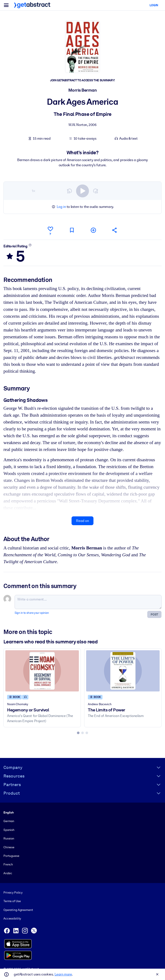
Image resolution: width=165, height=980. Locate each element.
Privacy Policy (13, 892)
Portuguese (11, 856)
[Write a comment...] (88, 602)
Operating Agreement (18, 910)
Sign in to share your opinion (32, 613)
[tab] (78, 733)
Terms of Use (12, 901)
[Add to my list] (93, 230)
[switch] (82, 191)
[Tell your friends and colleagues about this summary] (115, 230)
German (9, 821)
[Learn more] (30, 245)
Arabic (8, 873)
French (8, 864)
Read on (82, 521)
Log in (61, 207)
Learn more (63, 974)
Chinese (9, 847)
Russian (9, 838)
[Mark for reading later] (72, 230)
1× (34, 191)
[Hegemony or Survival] (42, 671)
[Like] (50, 230)
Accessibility (12, 918)
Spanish (9, 830)
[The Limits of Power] (123, 671)
